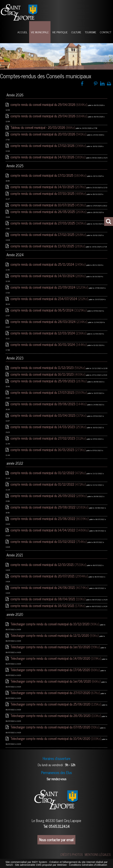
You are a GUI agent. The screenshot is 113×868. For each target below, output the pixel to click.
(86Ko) (43, 127)
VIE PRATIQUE (60, 32)
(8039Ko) (50, 519)
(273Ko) (48, 450)
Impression (109, 83)
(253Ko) (49, 427)
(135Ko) (56, 704)
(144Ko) (49, 404)
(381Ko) (48, 157)
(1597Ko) (49, 392)
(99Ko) (56, 647)
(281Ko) (48, 246)
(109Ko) (56, 658)
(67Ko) (56, 693)
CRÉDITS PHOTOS (71, 854)
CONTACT (105, 32)
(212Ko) (50, 299)
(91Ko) (55, 727)
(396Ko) (49, 146)
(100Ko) (56, 738)
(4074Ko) (50, 587)
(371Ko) (49, 415)
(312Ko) (49, 438)
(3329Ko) (49, 310)
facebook (82, 84)
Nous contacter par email (56, 840)
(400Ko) (48, 374)
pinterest (96, 84)
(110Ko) (48, 599)
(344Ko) (49, 344)
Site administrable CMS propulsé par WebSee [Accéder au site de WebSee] (41, 865)
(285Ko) (49, 496)
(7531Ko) (49, 565)
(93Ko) (55, 635)
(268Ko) (49, 235)
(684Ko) (49, 104)
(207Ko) (48, 187)
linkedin (102, 84)
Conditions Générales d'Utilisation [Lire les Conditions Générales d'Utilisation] (88, 865)
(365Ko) (49, 223)
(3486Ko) (50, 530)
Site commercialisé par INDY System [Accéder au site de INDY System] (26, 862)
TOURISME (90, 32)
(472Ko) (48, 473)
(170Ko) (48, 606)
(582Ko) (48, 368)
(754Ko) (49, 541)
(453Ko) (48, 205)
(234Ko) (49, 322)
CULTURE (76, 32)
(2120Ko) (50, 287)
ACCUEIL (22, 32)
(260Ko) (49, 212)
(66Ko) (55, 670)
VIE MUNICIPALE (40, 32)
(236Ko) (49, 333)
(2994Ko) (50, 576)
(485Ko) (49, 193)
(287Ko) (49, 381)
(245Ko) (48, 264)
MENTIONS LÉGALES (98, 854)
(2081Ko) (50, 507)
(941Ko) (49, 134)
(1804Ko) (49, 175)
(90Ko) (55, 624)
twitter (89, 84)
